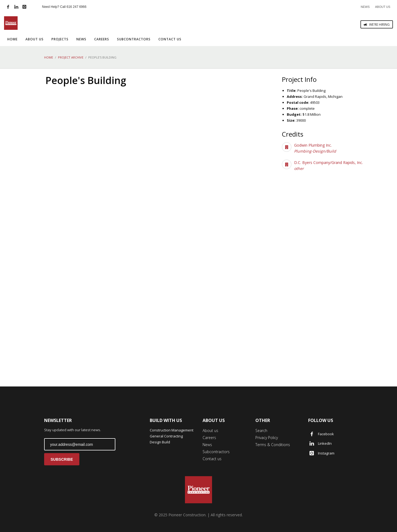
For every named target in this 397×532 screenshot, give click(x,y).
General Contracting (166, 436)
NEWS (365, 7)
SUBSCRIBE (62, 459)
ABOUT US (383, 7)
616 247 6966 (77, 7)
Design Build (160, 442)
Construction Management (172, 430)
